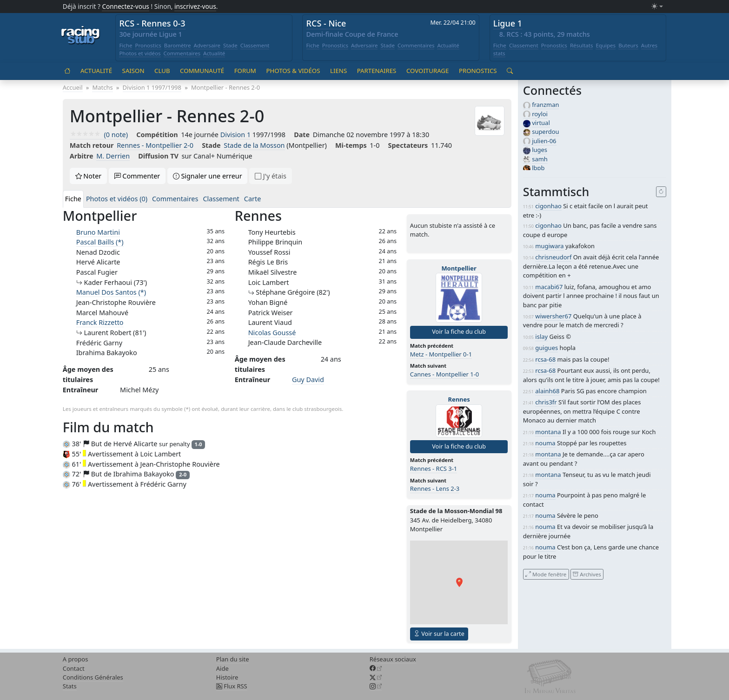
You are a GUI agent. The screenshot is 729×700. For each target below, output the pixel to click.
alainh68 (547, 391)
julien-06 (544, 141)
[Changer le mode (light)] (657, 7)
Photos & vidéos (293, 71)
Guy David (308, 380)
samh (540, 159)
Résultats (582, 45)
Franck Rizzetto (100, 322)
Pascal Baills (100, 242)
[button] (459, 582)
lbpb (538, 168)
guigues (547, 348)
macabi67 (549, 287)
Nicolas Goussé (272, 333)
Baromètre (178, 45)
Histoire (227, 677)
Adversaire (207, 45)
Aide (222, 668)
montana (548, 432)
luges (540, 150)
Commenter (137, 176)
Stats (70, 686)
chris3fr (546, 402)
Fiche (126, 45)
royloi (540, 114)
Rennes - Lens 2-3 (435, 489)
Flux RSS (232, 686)
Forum (245, 71)
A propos (76, 659)
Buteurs (628, 45)
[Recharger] (661, 192)
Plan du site (233, 659)
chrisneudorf (553, 257)
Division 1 (235, 135)
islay (541, 337)
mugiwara (549, 246)
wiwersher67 (553, 316)
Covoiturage (427, 71)
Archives (587, 574)
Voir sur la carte (439, 634)
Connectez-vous (126, 6)
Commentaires (182, 53)
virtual (541, 123)
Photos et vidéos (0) (117, 199)
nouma (545, 443)
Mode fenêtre (546, 574)
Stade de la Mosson (254, 145)
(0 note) (99, 135)
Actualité (214, 53)
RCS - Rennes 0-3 (152, 23)
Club (162, 71)
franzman (545, 105)
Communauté (202, 71)
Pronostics (148, 45)
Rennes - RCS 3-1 (434, 469)
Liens (338, 71)
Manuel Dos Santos (111, 292)
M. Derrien (113, 156)
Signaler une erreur (208, 176)
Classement (255, 45)
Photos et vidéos (140, 53)
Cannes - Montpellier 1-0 (444, 374)
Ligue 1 (508, 23)
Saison (133, 71)
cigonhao (548, 206)
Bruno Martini (98, 232)
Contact (74, 668)
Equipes (606, 45)
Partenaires (377, 71)
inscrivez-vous (195, 6)
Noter (89, 176)
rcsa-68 (545, 359)
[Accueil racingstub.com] (81, 36)
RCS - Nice (326, 23)
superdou (545, 132)
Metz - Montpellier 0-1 (441, 354)
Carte (252, 199)
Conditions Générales (93, 677)
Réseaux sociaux (393, 659)
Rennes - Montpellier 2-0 (155, 145)
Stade (230, 45)
